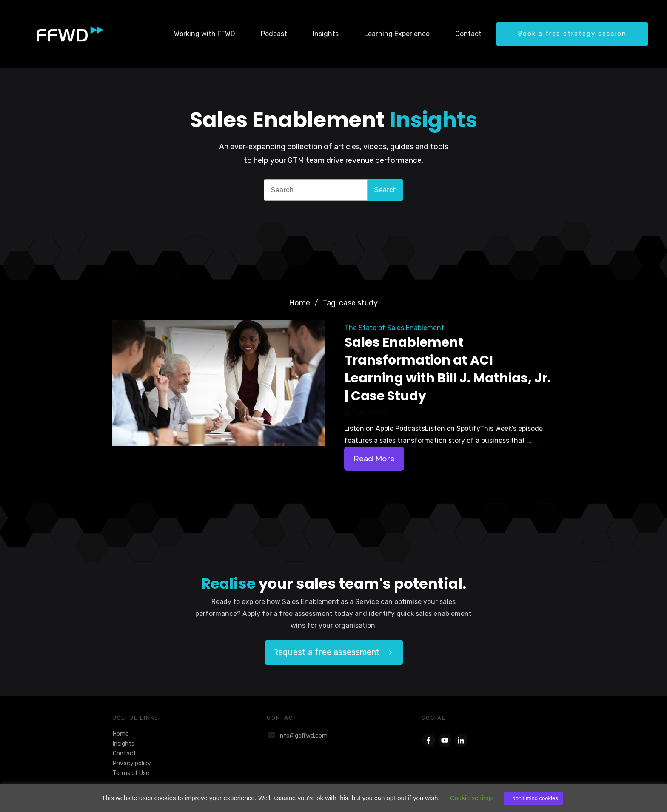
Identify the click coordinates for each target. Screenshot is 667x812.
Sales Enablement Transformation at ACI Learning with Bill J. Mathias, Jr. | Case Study (448, 369)
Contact (124, 754)
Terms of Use (131, 773)
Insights (124, 744)
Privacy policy (132, 763)
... (529, 440)
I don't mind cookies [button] (534, 798)
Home (121, 734)
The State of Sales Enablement (394, 328)
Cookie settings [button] (472, 798)
